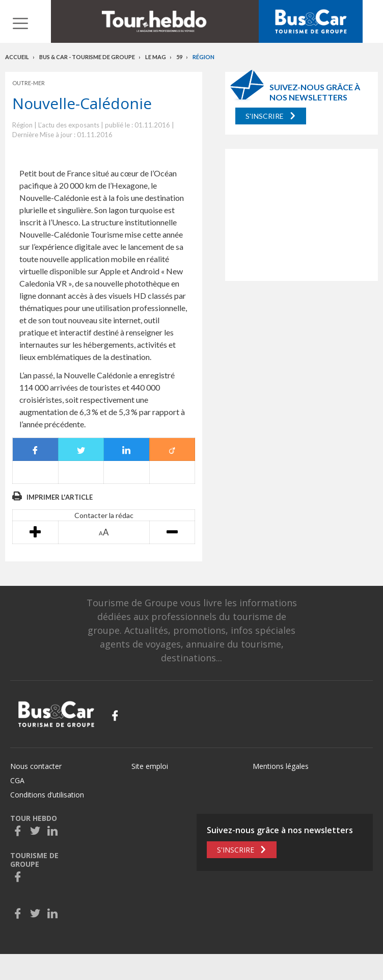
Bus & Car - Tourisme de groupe (87, 57)
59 (179, 57)
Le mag (156, 57)
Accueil (17, 57)
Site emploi (150, 766)
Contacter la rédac (104, 515)
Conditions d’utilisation (47, 795)
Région (203, 57)
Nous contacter (36, 766)
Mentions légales (281, 766)
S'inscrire (265, 116)
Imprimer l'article (60, 497)
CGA (17, 780)
